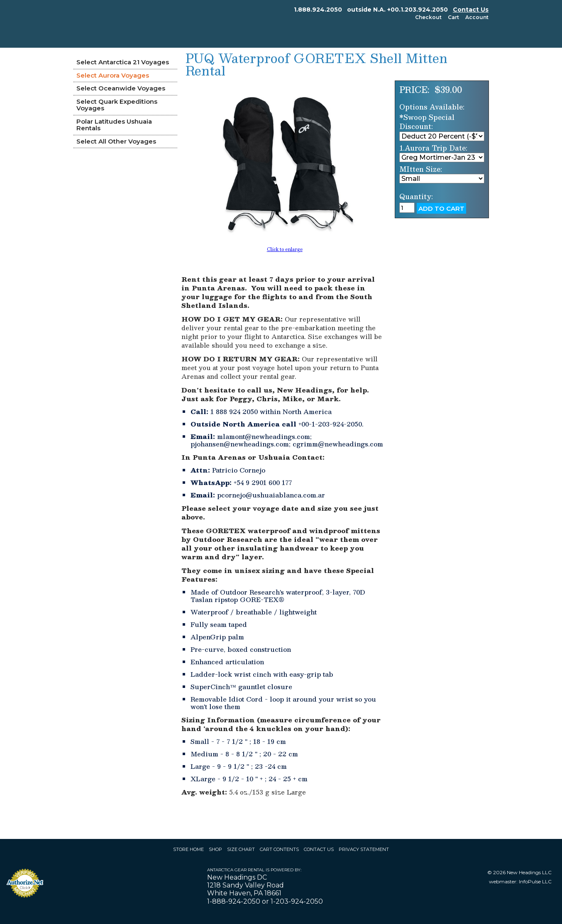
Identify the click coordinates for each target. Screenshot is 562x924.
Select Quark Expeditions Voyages (117, 105)
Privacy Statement (364, 849)
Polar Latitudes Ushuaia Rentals (114, 125)
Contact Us (471, 10)
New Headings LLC (529, 872)
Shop (215, 849)
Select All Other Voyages (116, 141)
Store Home (188, 849)
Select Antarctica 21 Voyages (123, 62)
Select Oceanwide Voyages (121, 88)
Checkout (428, 17)
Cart (453, 17)
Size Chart (241, 849)
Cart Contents (279, 849)
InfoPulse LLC (535, 881)
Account (477, 17)
